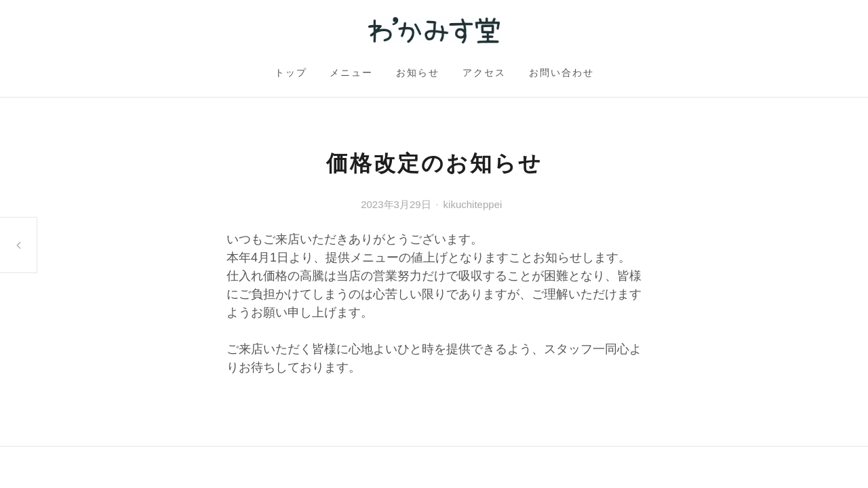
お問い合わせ (561, 73)
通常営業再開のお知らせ (18, 245)
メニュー (351, 73)
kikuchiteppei (473, 204)
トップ (291, 73)
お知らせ (418, 73)
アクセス (484, 73)
